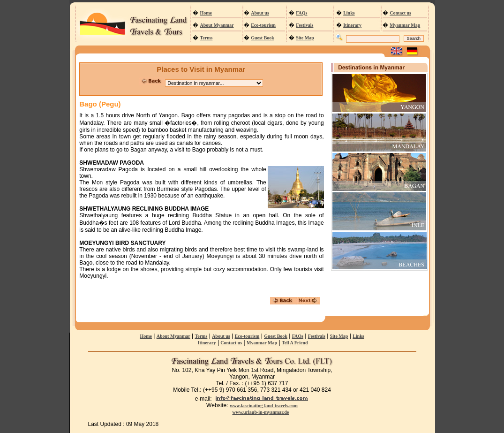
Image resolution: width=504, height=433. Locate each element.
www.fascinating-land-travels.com (264, 406)
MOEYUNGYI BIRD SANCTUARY (122, 243)
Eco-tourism (263, 25)
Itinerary (352, 25)
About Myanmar (217, 25)
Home (206, 13)
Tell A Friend (295, 343)
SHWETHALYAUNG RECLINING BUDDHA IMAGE (144, 209)
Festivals (305, 25)
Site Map (305, 38)
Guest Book (263, 38)
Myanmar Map (405, 25)
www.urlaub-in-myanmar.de (260, 412)
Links (349, 13)
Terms (207, 38)
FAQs (301, 13)
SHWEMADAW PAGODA (112, 163)
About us (260, 13)
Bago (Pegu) (100, 104)
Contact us (400, 13)
